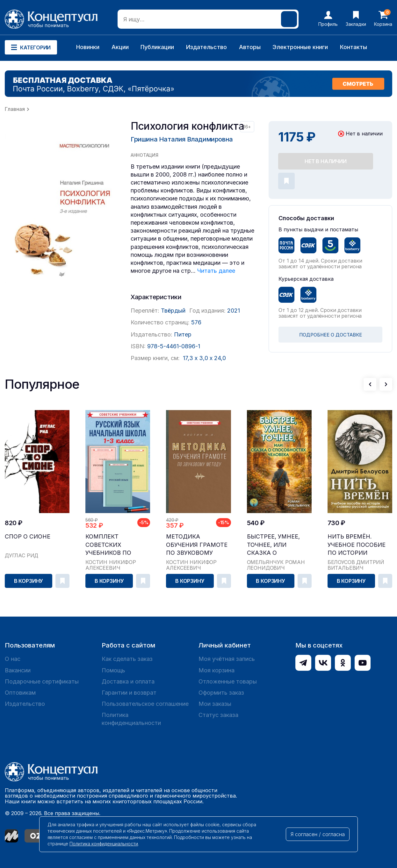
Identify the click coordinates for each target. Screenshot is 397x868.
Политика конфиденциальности (131, 719)
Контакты (354, 47)
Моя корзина (217, 670)
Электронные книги (300, 47)
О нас (13, 659)
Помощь (113, 670)
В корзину (29, 581)
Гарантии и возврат (129, 693)
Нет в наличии (326, 161)
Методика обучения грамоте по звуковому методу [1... (197, 545)
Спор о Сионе (28, 536)
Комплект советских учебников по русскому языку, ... (116, 545)
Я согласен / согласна (318, 834)
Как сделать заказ (127, 659)
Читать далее (216, 271)
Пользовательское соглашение (145, 704)
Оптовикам (20, 693)
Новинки (88, 47)
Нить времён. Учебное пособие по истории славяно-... (357, 545)
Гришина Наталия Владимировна (182, 139)
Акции (120, 47)
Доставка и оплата (128, 681)
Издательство (206, 47)
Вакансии (18, 670)
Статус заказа (218, 715)
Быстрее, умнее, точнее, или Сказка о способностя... (273, 545)
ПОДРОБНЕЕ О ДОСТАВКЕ (331, 335)
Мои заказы (215, 704)
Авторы (250, 47)
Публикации (157, 47)
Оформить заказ (221, 693)
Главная (15, 109)
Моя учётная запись (227, 659)
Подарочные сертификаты (42, 681)
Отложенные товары (228, 681)
